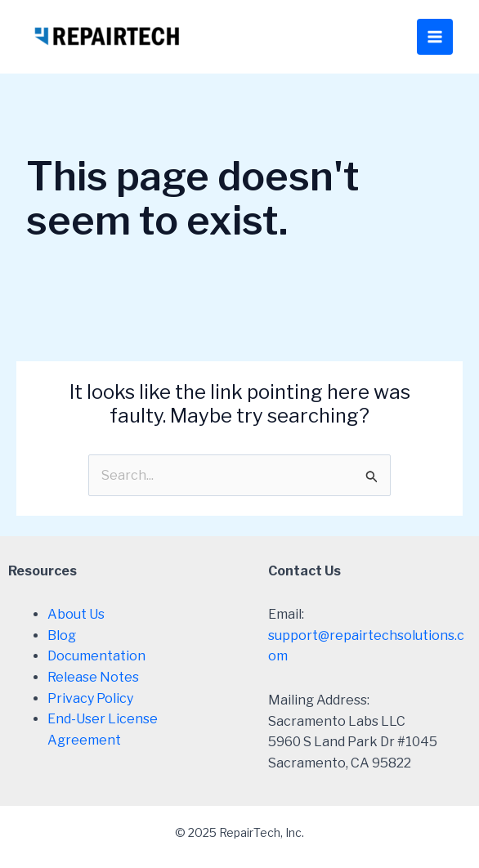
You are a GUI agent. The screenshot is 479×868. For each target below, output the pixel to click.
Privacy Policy (90, 698)
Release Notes (93, 677)
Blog (62, 635)
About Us (76, 614)
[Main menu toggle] (435, 37)
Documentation (96, 656)
